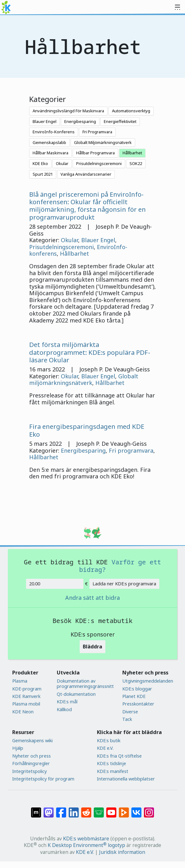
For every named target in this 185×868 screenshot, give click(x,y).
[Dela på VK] (136, 809)
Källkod (64, 709)
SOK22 (136, 163)
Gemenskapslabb (49, 142)
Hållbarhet (132, 153)
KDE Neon (23, 712)
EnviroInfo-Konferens (54, 132)
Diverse (130, 712)
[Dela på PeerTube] (124, 809)
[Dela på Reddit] (86, 809)
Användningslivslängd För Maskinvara (68, 111)
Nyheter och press (32, 756)
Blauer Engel (45, 121)
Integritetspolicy (29, 771)
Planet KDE (134, 696)
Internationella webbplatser (126, 779)
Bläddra (92, 647)
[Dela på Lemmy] (99, 809)
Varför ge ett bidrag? (120, 566)
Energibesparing (80, 121)
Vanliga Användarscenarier (86, 174)
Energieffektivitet (120, 121)
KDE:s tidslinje (111, 763)
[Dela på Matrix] (36, 809)
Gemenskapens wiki (32, 740)
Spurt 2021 (43, 174)
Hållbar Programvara (95, 153)
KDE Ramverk (26, 696)
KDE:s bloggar (137, 689)
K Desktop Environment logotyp (86, 845)
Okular (62, 163)
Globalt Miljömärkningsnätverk (103, 142)
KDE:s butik (109, 740)
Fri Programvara (97, 132)
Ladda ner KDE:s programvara (124, 584)
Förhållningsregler (31, 763)
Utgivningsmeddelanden (148, 681)
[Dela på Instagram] (149, 809)
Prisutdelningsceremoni (99, 163)
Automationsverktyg (131, 111)
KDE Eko (40, 163)
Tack (127, 719)
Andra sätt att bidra (92, 598)
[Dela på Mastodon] (49, 809)
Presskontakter (138, 704)
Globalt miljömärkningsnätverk (84, 380)
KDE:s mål (67, 702)
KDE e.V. (105, 748)
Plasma (20, 681)
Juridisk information (122, 852)
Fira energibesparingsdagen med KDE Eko (87, 430)
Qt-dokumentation (76, 694)
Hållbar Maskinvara (50, 153)
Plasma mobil (26, 704)
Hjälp (18, 748)
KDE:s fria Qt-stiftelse (119, 756)
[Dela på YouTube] (111, 809)
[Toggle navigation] (177, 8)
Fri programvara (131, 450)
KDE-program (27, 689)
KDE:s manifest (113, 771)
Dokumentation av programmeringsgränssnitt (85, 684)
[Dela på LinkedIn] (74, 809)
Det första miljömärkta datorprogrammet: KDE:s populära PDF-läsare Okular (90, 352)
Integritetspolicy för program (43, 779)
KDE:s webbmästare (86, 839)
